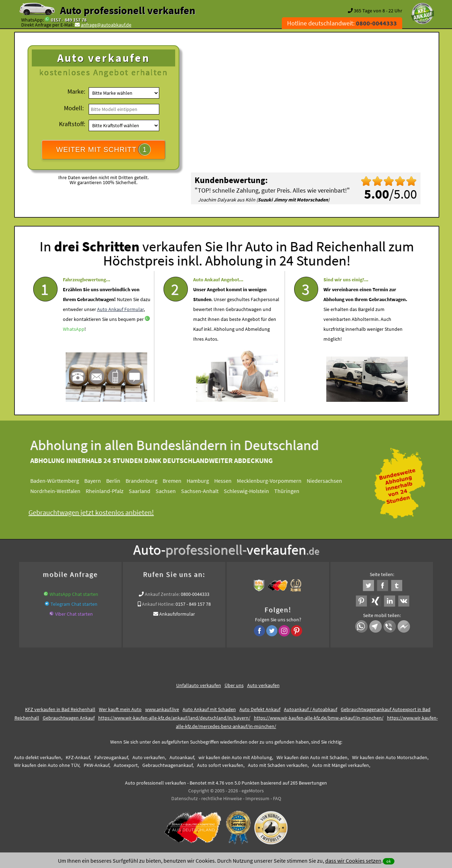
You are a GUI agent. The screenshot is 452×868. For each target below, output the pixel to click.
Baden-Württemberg (60, 481)
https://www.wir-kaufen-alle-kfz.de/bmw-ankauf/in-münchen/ (319, 718)
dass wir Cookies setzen (353, 861)
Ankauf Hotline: (158, 604)
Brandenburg (147, 481)
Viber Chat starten (74, 614)
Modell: (74, 108)
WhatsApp (74, 346)
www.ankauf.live (162, 709)
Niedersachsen (330, 481)
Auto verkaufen (263, 685)
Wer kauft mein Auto (120, 709)
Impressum (257, 798)
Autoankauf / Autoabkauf (311, 709)
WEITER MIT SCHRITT (103, 149)
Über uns (234, 685)
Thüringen (293, 491)
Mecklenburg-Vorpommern (275, 481)
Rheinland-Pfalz (110, 491)
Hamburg (204, 481)
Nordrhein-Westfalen (61, 491)
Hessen (229, 481)
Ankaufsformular (177, 614)
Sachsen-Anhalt (206, 491)
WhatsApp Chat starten (74, 594)
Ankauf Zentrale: (162, 594)
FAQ (277, 798)
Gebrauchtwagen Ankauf (69, 718)
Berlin (119, 481)
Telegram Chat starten (74, 604)
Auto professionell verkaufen (128, 10)
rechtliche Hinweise (222, 798)
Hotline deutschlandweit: (342, 23)
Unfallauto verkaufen (199, 685)
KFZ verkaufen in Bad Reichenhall (60, 709)
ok (389, 861)
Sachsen (171, 491)
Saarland (145, 491)
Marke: (76, 91)
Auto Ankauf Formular (120, 327)
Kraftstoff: (72, 124)
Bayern (98, 481)
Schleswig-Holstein (252, 491)
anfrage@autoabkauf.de (106, 25)
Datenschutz (185, 798)
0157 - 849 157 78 (69, 20)
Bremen (178, 481)
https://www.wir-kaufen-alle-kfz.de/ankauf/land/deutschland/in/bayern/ (174, 718)
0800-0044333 (195, 594)
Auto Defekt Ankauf (260, 709)
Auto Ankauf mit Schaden (209, 709)
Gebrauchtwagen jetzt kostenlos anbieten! (97, 512)
